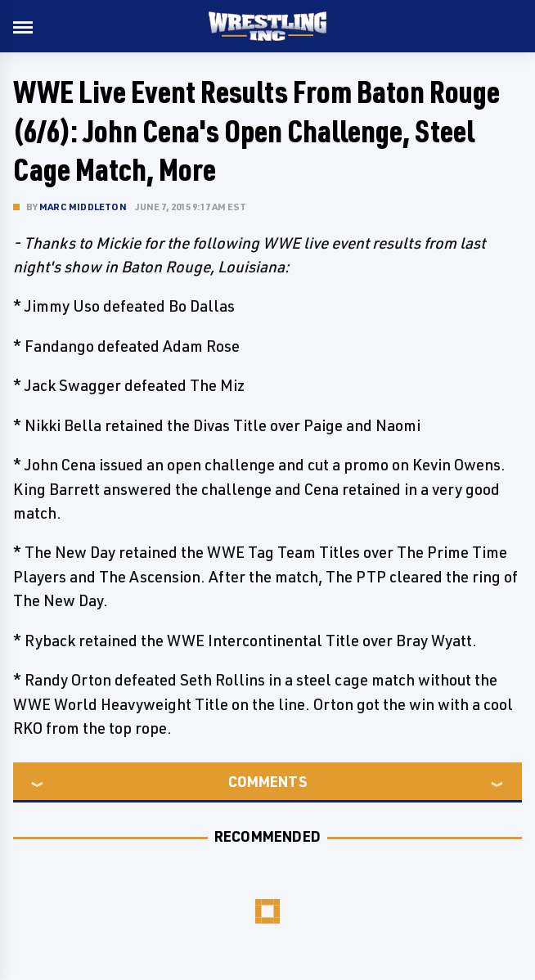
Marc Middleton (83, 207)
